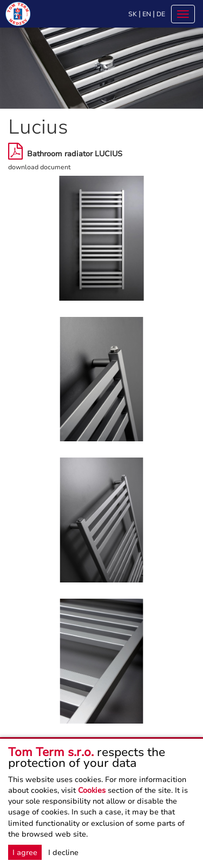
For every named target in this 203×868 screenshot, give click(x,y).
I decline (63, 852)
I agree (25, 852)
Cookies (92, 790)
